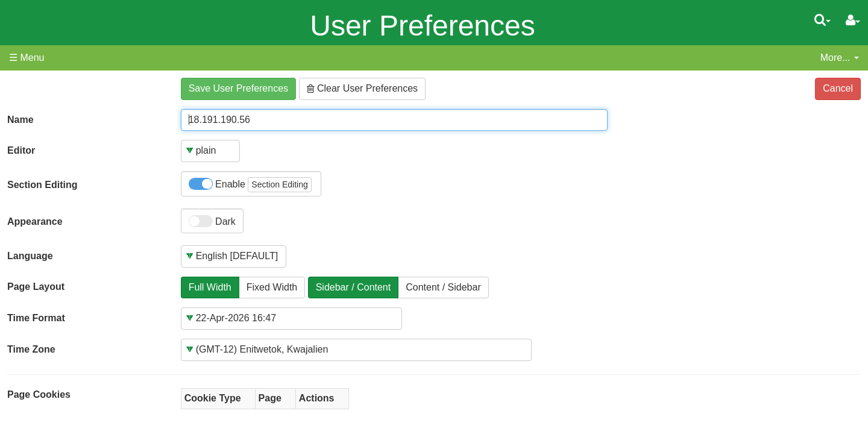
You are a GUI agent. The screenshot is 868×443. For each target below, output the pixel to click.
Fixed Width (272, 287)
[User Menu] (853, 20)
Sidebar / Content (354, 287)
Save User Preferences (238, 88)
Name (20, 120)
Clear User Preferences (363, 88)
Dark (212, 221)
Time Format (36, 318)
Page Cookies (39, 394)
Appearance (35, 222)
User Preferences (422, 26)
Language (30, 256)
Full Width (210, 287)
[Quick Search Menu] (822, 20)
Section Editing (42, 185)
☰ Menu (27, 58)
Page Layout (36, 287)
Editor (21, 150)
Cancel (838, 88)
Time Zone (31, 349)
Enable (250, 185)
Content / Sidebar (443, 287)
